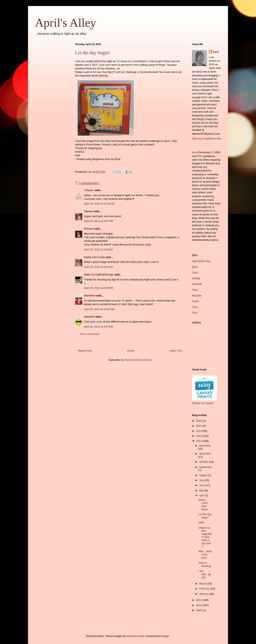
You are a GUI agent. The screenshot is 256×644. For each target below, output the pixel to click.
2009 (199, 610)
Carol (195, 273)
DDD (201, 523)
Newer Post (85, 351)
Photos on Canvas (203, 403)
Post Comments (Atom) (138, 360)
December (205, 446)
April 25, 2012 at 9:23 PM (98, 288)
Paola (195, 301)
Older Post (176, 351)
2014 (199, 431)
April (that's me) (201, 261)
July (202, 480)
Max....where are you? (205, 554)
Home (131, 351)
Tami (195, 307)
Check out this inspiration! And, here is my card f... (205, 537)
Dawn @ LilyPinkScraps (99, 275)
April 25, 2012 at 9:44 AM (98, 267)
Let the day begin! (205, 516)
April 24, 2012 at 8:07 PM (98, 221)
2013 (199, 436)
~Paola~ (89, 190)
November (205, 454)
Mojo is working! (205, 564)
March (203, 584)
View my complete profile (206, 139)
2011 (199, 600)
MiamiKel (90, 296)
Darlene (89, 229)
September (206, 467)
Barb (195, 267)
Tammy (88, 211)
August (204, 475)
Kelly (195, 290)
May (202, 490)
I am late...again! (204, 574)
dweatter (89, 317)
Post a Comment (90, 334)
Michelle (197, 296)
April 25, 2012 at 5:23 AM (98, 249)
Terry (195, 313)
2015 (199, 426)
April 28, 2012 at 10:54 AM (99, 309)
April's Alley (66, 23)
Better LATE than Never (203, 505)
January (204, 594)
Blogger (165, 636)
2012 (199, 441)
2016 (199, 421)
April (216, 52)
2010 (199, 605)
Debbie (196, 278)
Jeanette (197, 284)
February (205, 589)
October (204, 462)
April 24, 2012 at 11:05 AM (99, 204)
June (202, 485)
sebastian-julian (135, 636)
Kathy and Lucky (94, 257)
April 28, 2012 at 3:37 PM (98, 327)
